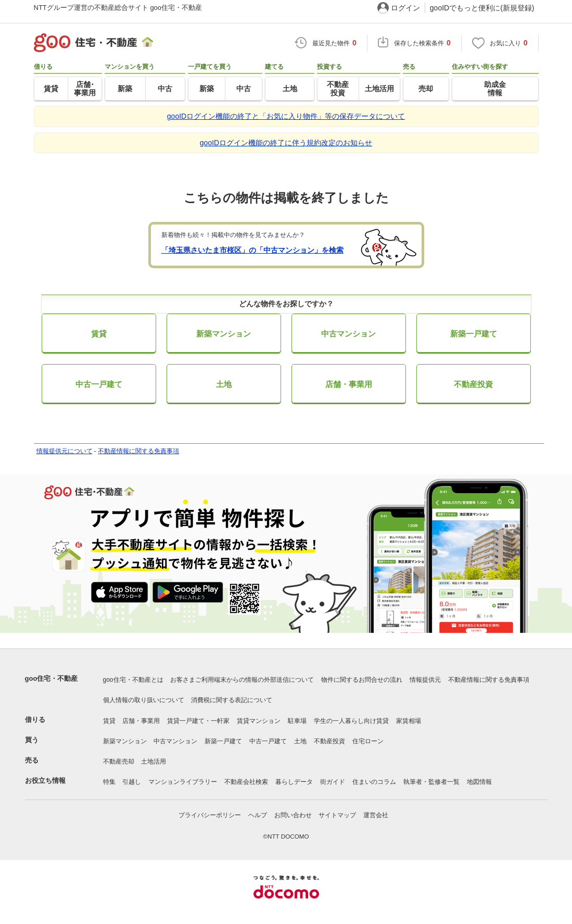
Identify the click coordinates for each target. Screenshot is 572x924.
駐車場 (297, 721)
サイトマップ (337, 815)
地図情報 (479, 782)
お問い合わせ (293, 815)
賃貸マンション (259, 721)
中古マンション (348, 334)
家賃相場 (409, 721)
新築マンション (224, 334)
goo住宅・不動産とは (133, 680)
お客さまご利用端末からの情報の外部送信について (242, 680)
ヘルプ (258, 815)
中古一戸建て (99, 384)
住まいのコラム (374, 782)
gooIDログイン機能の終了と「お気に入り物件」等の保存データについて (286, 116)
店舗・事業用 (349, 384)
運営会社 (376, 815)
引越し (132, 782)
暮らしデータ (294, 782)
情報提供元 (425, 680)
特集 (109, 782)
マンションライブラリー (183, 782)
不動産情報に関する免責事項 (138, 451)
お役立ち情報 (45, 781)
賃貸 (99, 334)
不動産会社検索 (246, 782)
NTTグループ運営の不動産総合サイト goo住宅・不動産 (118, 8)
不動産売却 (119, 761)
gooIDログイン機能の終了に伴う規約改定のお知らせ (286, 143)
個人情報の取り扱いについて (144, 700)
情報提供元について (65, 451)
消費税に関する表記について (232, 700)
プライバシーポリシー (210, 815)
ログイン (405, 8)
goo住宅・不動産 (52, 678)
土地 (224, 384)
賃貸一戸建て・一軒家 (198, 721)
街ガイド (333, 782)
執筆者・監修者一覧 (431, 782)
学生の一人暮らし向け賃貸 (351, 721)
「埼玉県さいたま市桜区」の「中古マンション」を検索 (252, 250)
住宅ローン (368, 741)
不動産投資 (473, 384)
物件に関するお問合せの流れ (362, 680)
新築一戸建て (474, 334)
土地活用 (154, 761)
